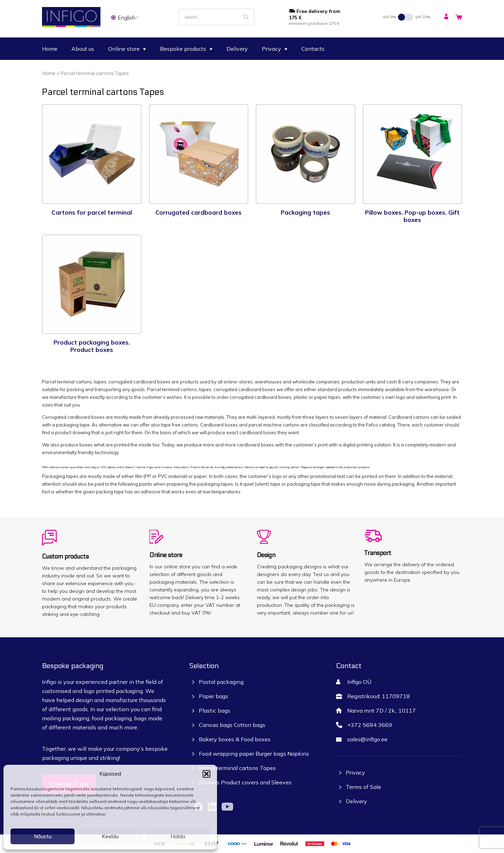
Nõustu (43, 836)
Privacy (275, 49)
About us (83, 49)
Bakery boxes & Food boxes (235, 739)
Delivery (237, 49)
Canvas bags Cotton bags (232, 725)
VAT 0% (389, 17)
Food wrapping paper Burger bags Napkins (254, 754)
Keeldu (110, 836)
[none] (126, 17)
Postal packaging (221, 682)
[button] (206, 774)
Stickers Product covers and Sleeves (245, 782)
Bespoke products (186, 49)
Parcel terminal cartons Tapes (237, 768)
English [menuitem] (127, 18)
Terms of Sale (363, 787)
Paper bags (213, 696)
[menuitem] (126, 17)
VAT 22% (423, 17)
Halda (178, 836)
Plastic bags (215, 710)
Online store (127, 49)
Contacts (313, 49)
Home (50, 49)
